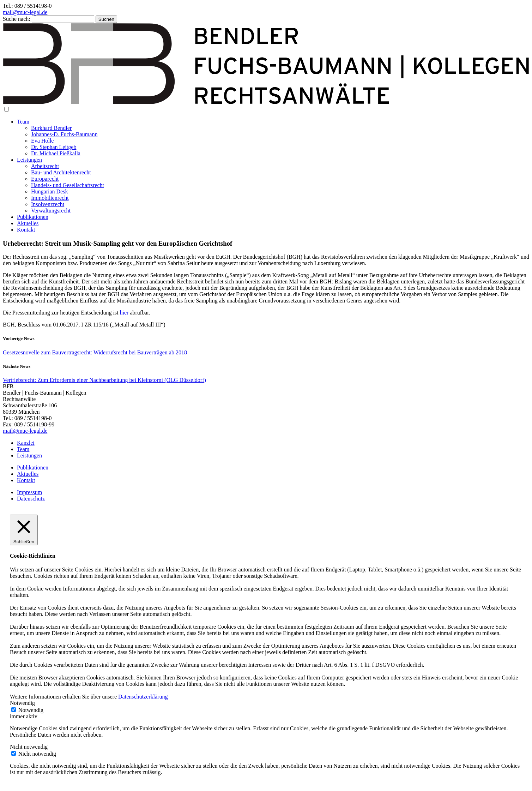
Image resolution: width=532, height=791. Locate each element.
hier (125, 313)
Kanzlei (26, 443)
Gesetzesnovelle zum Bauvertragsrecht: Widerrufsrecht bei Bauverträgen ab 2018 (95, 352)
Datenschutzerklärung (143, 697)
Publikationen (33, 217)
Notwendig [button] (22, 703)
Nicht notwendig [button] (29, 747)
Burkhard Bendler (51, 128)
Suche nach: (17, 19)
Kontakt (26, 230)
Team (23, 122)
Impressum (29, 492)
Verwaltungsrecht (51, 211)
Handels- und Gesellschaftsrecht (68, 185)
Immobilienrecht (50, 198)
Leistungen (29, 160)
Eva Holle (42, 141)
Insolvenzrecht (48, 204)
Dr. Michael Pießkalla (56, 153)
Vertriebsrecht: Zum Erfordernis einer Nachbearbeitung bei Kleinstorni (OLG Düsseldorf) (104, 380)
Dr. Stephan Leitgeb (54, 147)
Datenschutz (31, 499)
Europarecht (45, 179)
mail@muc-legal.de (25, 12)
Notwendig (31, 710)
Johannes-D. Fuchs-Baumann (64, 134)
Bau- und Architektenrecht (61, 172)
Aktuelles (28, 223)
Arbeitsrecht (45, 166)
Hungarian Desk (49, 191)
